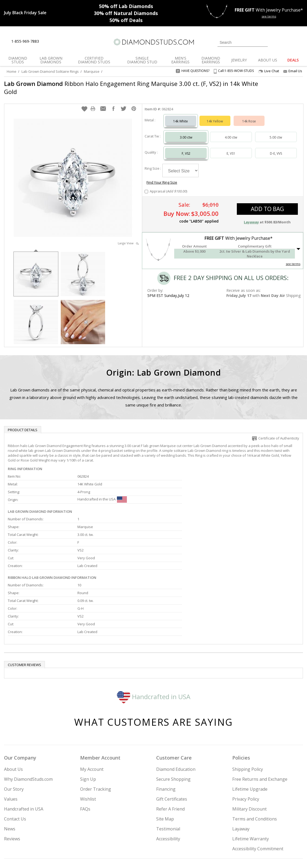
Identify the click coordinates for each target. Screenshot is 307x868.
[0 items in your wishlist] (287, 42)
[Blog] (273, 837)
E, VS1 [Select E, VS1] (231, 148)
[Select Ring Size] (181, 165)
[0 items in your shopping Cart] (299, 42)
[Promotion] (25, 13)
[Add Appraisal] (146, 177)
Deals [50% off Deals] (126, 20)
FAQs (85, 762)
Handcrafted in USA (154, 650)
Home (12, 71)
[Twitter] (234, 837)
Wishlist (88, 752)
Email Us (293, 71)
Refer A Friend (170, 762)
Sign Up (88, 732)
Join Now (179, 835)
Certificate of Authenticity (276, 433)
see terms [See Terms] (293, 250)
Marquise (92, 71)
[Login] (275, 42)
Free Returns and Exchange (260, 732)
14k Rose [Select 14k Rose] (249, 116)
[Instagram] (220, 837)
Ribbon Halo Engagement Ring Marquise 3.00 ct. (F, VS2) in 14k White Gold (122, 88)
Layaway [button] (251, 208)
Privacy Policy (246, 752)
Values (11, 752)
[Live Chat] (48, 42)
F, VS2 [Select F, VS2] (186, 148)
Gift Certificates (172, 752)
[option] (36, 268)
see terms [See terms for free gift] (269, 16)
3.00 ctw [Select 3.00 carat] (186, 132)
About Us (13, 722)
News (10, 782)
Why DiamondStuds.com (28, 732)
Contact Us (15, 772)
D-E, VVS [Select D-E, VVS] (276, 148)
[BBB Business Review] (112, 856)
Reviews (12, 792)
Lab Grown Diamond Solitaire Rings (50, 71)
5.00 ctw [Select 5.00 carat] (276, 132)
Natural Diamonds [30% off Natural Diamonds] (126, 13)
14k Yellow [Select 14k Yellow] (215, 116)
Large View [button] (128, 238)
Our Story (14, 742)
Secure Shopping (173, 732)
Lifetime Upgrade (250, 742)
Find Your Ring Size (219, 162)
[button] (84, 103)
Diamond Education (176, 722)
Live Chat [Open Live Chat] (269, 71)
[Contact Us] (60, 41)
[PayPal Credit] (196, 856)
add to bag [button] (267, 195)
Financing (166, 742)
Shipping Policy (248, 722)
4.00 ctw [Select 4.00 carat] (231, 132)
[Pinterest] (259, 837)
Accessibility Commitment (258, 802)
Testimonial (168, 782)
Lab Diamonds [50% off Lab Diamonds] (126, 6)
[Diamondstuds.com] (154, 42)
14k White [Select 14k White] (181, 116)
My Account (92, 722)
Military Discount (249, 762)
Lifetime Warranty (251, 792)
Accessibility (168, 792)
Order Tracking (96, 742)
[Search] (243, 42)
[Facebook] (247, 837)
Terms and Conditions (255, 772)
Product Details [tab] (23, 424)
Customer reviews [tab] (24, 618)
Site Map (165, 772)
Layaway (241, 782)
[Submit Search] (264, 42)
